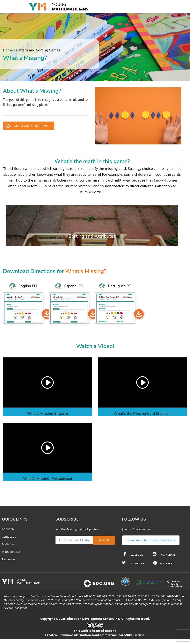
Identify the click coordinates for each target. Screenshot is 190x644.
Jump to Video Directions (30, 126)
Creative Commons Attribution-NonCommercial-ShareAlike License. (95, 640)
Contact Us (9, 537)
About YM (8, 529)
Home (8, 50)
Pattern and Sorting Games (38, 50)
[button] (47, 382)
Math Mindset (11, 552)
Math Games (10, 544)
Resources (9, 559)
